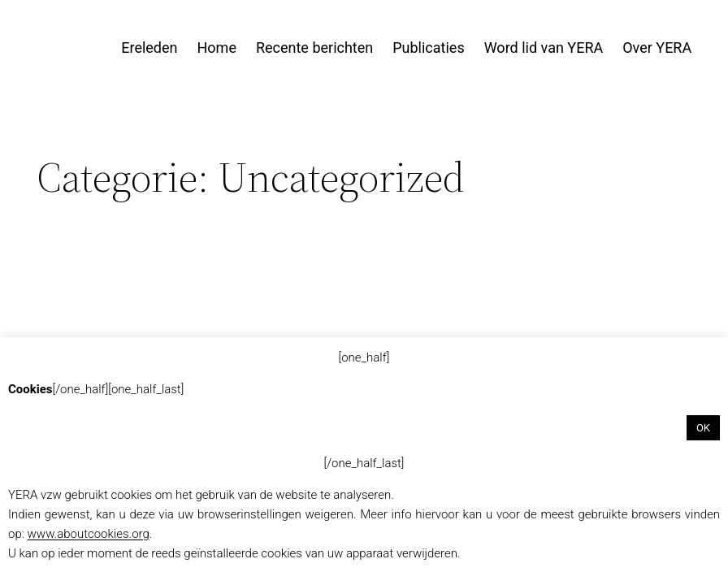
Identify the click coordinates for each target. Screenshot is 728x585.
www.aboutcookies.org (89, 534)
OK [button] (703, 428)
